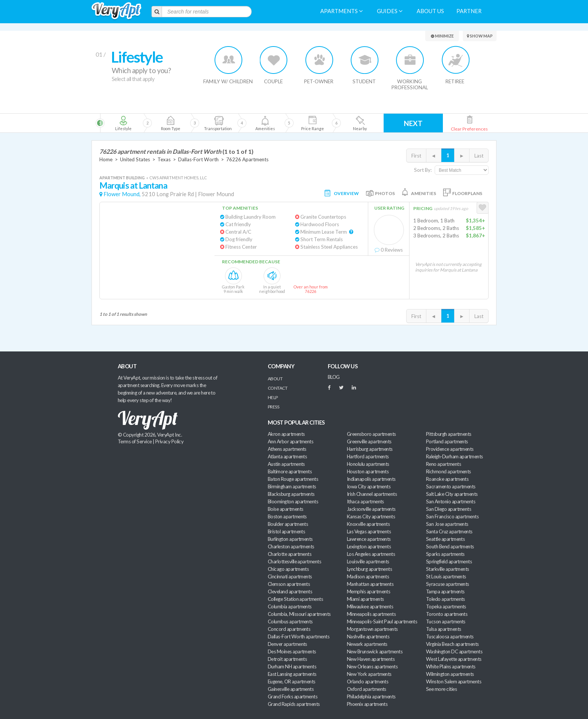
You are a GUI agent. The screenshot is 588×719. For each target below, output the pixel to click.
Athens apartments (287, 449)
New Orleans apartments (372, 666)
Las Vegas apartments (369, 531)
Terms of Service (135, 441)
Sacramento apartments (451, 486)
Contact (277, 388)
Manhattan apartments (370, 584)
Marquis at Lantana (133, 185)
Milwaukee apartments (370, 606)
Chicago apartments (288, 569)
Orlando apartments (367, 681)
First (416, 156)
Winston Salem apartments (454, 681)
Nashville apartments (368, 636)
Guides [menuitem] (390, 11)
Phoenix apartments (367, 704)
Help (273, 397)
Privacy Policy (169, 441)
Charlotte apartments (289, 554)
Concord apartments (289, 629)
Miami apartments (365, 599)
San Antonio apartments (451, 501)
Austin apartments (286, 464)
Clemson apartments (289, 584)
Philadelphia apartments (371, 696)
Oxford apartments (367, 689)
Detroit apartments (287, 659)
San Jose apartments (447, 524)
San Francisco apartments (452, 516)
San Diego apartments (448, 509)
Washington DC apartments (454, 651)
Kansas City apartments (371, 516)
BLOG (334, 377)
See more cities (441, 689)
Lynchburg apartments (369, 569)
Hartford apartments (368, 456)
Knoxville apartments (368, 524)
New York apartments (369, 674)
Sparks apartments (445, 554)
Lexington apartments (369, 546)
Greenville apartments (369, 441)
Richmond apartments (448, 471)
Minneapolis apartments (371, 614)
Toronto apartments (447, 614)
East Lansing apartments (292, 674)
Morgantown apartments (372, 629)
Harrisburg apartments (370, 449)
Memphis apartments (368, 591)
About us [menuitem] (430, 11)
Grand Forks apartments (292, 696)
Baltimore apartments (290, 471)
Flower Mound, (122, 194)
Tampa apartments (445, 591)
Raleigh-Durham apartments (454, 456)
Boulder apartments (288, 524)
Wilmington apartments (450, 674)
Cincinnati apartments (290, 576)
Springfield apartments (449, 561)
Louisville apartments (368, 561)
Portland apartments (447, 441)
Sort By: (423, 170)
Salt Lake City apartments (452, 494)
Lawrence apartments (369, 539)
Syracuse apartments (448, 584)
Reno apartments (443, 464)
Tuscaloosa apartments (450, 636)
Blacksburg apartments (291, 494)
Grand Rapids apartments (294, 704)
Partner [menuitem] (469, 11)
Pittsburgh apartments (449, 434)
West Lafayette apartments (454, 659)
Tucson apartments (446, 621)
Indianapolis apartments (371, 479)
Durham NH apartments (292, 666)
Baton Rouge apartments (293, 479)
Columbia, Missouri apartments (299, 614)
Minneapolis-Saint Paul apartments (382, 621)
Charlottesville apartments (294, 561)
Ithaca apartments (365, 501)
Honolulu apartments (368, 464)
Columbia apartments (290, 606)
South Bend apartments (450, 546)
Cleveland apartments (290, 591)
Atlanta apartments (287, 456)
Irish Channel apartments (372, 494)
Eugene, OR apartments (292, 681)
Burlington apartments (290, 539)
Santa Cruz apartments (449, 531)
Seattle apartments (445, 539)
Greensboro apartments (371, 434)
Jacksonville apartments (371, 509)
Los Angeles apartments (371, 554)
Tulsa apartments (443, 629)
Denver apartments (287, 644)
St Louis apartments (446, 576)
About (275, 379)
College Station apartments (295, 599)
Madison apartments (368, 576)
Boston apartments (287, 516)
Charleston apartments (291, 546)
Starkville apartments (448, 569)
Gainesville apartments (291, 689)
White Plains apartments (451, 666)
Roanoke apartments (447, 479)
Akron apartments (286, 434)
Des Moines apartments (292, 651)
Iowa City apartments (369, 486)
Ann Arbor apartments (290, 441)
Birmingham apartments (292, 486)
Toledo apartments (445, 599)
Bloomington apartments (293, 501)
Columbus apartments (290, 621)
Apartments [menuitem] (341, 11)
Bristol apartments (286, 531)
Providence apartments (450, 449)
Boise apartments (285, 509)
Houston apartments (368, 471)
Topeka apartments (446, 606)
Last (479, 156)
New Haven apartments (371, 659)
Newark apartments (367, 644)
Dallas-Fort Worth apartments (298, 636)
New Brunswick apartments (375, 651)
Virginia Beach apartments (452, 644)
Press (273, 407)
